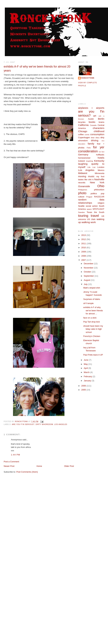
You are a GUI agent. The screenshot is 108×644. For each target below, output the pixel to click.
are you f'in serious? (23, 424)
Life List (91, 167)
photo (82, 193)
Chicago (83, 131)
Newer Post (9, 466)
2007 (84, 260)
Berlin (101, 119)
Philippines (83, 190)
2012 (84, 239)
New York (97, 182)
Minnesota (100, 173)
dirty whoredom (44, 424)
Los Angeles (61, 424)
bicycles (82, 122)
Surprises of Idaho (92, 299)
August (87, 280)
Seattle (81, 206)
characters (99, 128)
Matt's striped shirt (92, 288)
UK (103, 216)
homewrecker (84, 158)
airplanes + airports (91, 108)
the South (99, 212)
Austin (91, 119)
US (89, 219)
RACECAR (99, 197)
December (89, 264)
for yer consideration (91, 149)
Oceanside (84, 186)
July (86, 284)
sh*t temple (88, 303)
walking (86, 222)
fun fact (102, 152)
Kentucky (99, 161)
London (101, 167)
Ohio (101, 186)
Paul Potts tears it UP (93, 355)
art (95, 116)
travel (95, 216)
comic (87, 135)
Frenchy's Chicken (92, 336)
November (89, 268)
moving (82, 176)
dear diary (95, 138)
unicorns (82, 219)
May (86, 364)
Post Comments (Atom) (27, 472)
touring (83, 216)
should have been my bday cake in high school (93, 329)
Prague (89, 197)
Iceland (81, 161)
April (86, 368)
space (89, 209)
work (93, 222)
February (88, 376)
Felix (89, 148)
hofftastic (100, 155)
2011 (84, 244)
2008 (84, 256)
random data (91, 200)
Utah (93, 219)
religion (101, 203)
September (89, 276)
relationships (85, 203)
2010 (84, 248)
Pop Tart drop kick (92, 322)
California (83, 125)
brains (101, 122)
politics (94, 193)
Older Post (69, 466)
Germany (83, 155)
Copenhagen (84, 138)
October (88, 272)
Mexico (101, 170)
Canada (93, 125)
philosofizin (99, 190)
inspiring (89, 161)
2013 (84, 235)
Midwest (83, 173)
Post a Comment (11, 462)
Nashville (99, 179)
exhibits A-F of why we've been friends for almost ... (93, 310)
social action (92, 206)
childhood (99, 131)
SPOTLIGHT (98, 209)
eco (103, 141)
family (91, 144)
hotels (101, 158)
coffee (81, 134)
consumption (97, 134)
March (87, 372)
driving (95, 140)
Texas (90, 212)
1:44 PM (16, 455)
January (88, 381)
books (92, 122)
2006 (84, 386)
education (82, 144)
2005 (84, 390)
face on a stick (90, 318)
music (91, 176)
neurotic (82, 183)
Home (39, 466)
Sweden (81, 212)
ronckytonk (88, 78)
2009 (84, 252)
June (86, 360)
